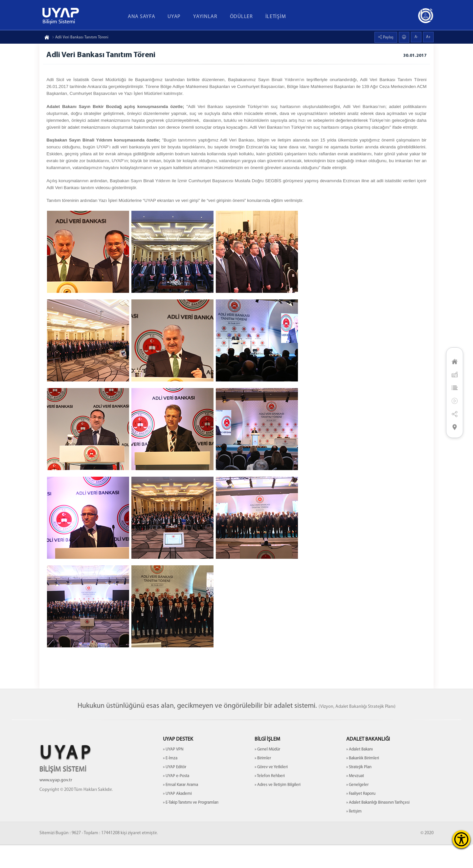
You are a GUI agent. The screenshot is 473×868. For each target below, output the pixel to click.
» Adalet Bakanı (360, 773)
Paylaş (388, 37)
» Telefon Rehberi (270, 800)
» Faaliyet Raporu (361, 817)
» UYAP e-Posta (176, 800)
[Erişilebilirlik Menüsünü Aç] (461, 839)
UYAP (174, 17)
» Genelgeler (357, 808)
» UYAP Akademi (177, 817)
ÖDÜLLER (241, 17)
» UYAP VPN (173, 773)
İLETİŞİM (276, 17)
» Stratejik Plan (359, 791)
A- (416, 37)
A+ (428, 37)
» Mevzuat (355, 800)
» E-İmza (170, 782)
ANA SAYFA (141, 17)
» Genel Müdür (267, 773)
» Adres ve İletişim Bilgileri (278, 808)
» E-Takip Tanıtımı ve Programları (191, 826)
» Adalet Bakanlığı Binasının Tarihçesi (378, 826)
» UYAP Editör (175, 791)
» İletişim (354, 835)
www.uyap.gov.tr (56, 804)
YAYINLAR (205, 17)
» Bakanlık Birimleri (363, 782)
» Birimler (263, 782)
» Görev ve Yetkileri (271, 791)
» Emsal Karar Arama (180, 808)
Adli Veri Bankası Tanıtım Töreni (80, 37)
